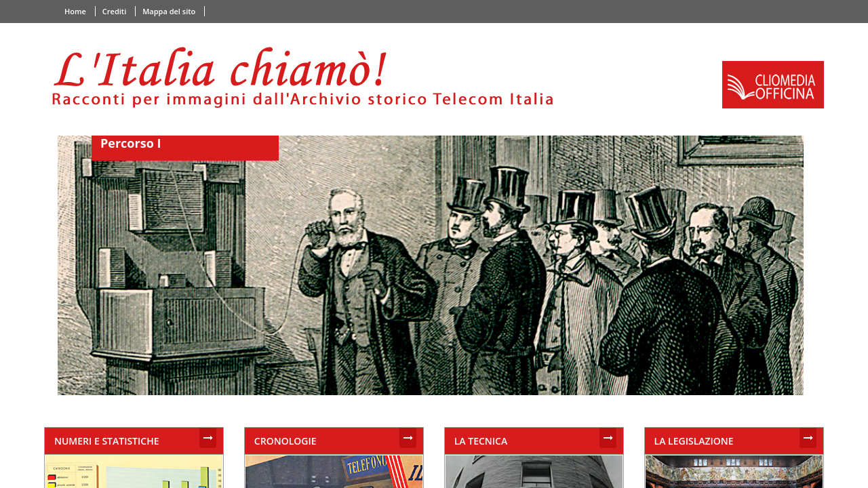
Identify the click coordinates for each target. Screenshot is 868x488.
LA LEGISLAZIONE (694, 441)
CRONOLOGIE (285, 441)
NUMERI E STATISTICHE (107, 441)
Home (75, 11)
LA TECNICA (481, 441)
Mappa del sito (169, 11)
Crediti (114, 11)
